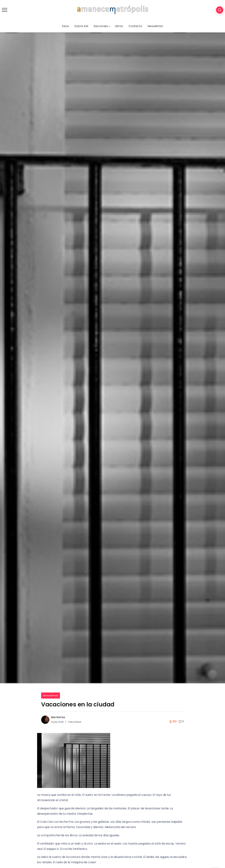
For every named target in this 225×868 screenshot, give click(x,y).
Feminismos (51, 696)
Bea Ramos (58, 717)
